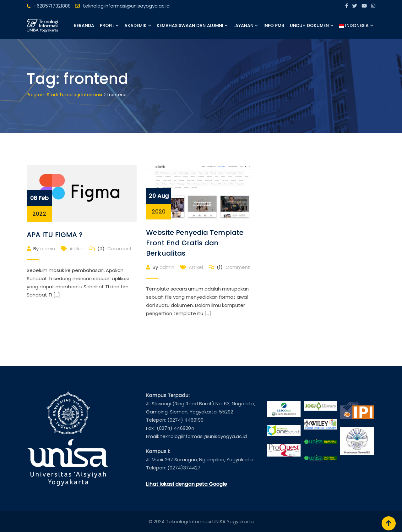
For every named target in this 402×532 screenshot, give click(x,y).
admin (48, 249)
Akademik (136, 25)
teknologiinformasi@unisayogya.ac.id (126, 6)
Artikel (76, 249)
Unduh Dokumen (309, 25)
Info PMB (274, 25)
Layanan (243, 25)
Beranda (84, 25)
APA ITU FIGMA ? (55, 235)
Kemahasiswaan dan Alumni (190, 25)
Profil (107, 25)
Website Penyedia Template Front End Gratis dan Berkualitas (195, 243)
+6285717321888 (52, 6)
